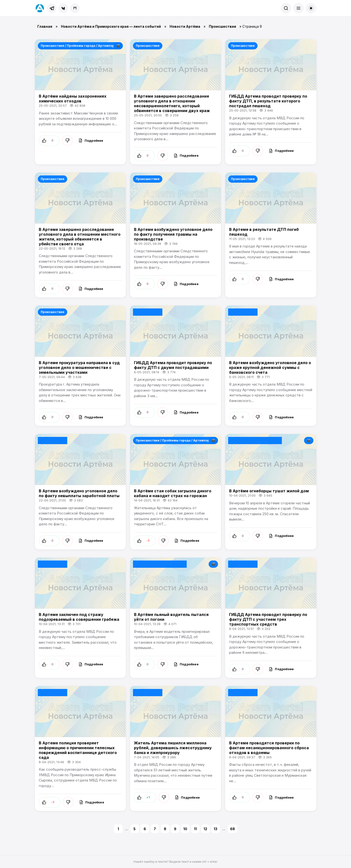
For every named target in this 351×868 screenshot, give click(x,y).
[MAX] (75, 8)
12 (205, 829)
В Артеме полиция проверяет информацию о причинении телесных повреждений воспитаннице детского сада (78, 750)
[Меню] (298, 8)
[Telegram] (52, 8)
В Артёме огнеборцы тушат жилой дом (269, 491)
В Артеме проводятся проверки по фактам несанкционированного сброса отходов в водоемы (269, 748)
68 (232, 829)
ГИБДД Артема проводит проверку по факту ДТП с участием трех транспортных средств (268, 619)
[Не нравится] (67, 140)
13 (215, 829)
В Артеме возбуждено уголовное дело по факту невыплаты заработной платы (79, 493)
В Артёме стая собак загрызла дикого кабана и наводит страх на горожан (173, 493)
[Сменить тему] (311, 8)
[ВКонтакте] (63, 8)
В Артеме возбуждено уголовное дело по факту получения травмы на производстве (173, 234)
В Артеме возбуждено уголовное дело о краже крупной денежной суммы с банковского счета (270, 367)
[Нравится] (49, 140)
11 (195, 829)
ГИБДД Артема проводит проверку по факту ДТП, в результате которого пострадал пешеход (268, 101)
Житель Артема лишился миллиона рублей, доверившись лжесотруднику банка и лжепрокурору (173, 748)
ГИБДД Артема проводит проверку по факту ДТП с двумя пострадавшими (173, 365)
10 (185, 829)
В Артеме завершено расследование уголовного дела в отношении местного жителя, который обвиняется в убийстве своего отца (80, 237)
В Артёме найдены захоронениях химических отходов (73, 99)
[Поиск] (286, 8)
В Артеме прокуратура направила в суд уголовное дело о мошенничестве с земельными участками (79, 367)
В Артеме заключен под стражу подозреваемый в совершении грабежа (79, 617)
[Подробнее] (91, 140)
